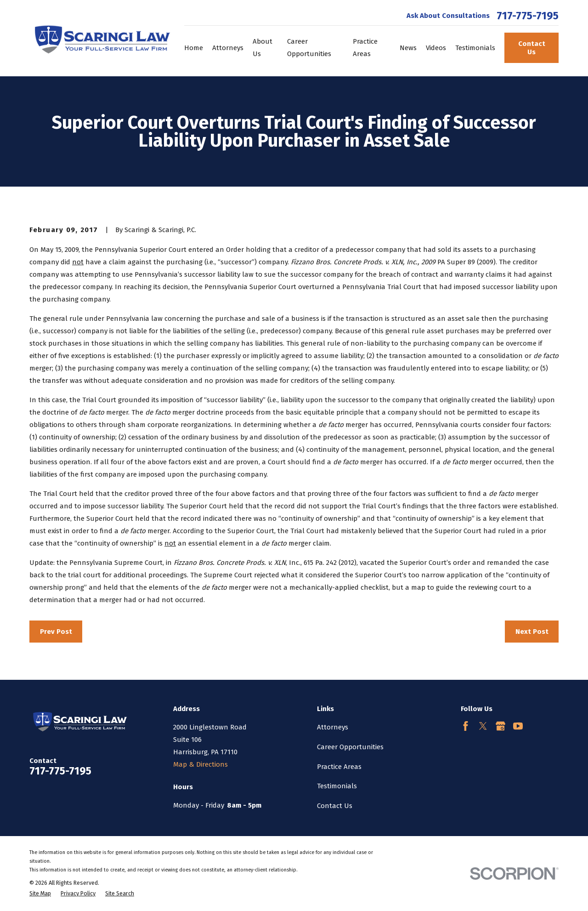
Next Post (532, 632)
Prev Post (56, 632)
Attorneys (333, 727)
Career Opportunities (350, 747)
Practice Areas (339, 767)
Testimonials (337, 786)
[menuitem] (40, 894)
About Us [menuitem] (263, 48)
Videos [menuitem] (436, 48)
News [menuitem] (408, 48)
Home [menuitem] (194, 48)
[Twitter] (483, 726)
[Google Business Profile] (500, 726)
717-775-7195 (528, 16)
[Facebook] (466, 726)
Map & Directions (201, 764)
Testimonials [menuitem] (475, 48)
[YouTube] (518, 726)
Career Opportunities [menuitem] (309, 48)
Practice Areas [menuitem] (365, 48)
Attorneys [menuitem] (228, 48)
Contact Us (532, 48)
